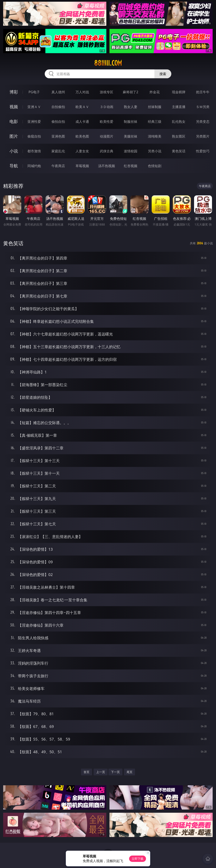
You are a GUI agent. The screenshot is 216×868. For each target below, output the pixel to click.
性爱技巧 (203, 151)
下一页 (115, 772)
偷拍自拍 (58, 122)
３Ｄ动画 (107, 107)
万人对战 (82, 92)
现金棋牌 (179, 92)
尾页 (130, 772)
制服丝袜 (131, 122)
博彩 (14, 92)
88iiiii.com (108, 63)
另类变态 (203, 122)
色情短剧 (155, 166)
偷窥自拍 (34, 136)
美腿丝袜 (131, 136)
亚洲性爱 (34, 122)
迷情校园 (131, 151)
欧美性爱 (107, 122)
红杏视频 (131, 166)
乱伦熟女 (179, 122)
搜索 (163, 74)
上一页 (101, 772)
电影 (14, 121)
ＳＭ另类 (203, 107)
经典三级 (155, 122)
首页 (86, 772)
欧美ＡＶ (82, 107)
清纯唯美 (155, 136)
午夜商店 (58, 166)
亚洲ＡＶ (34, 107)
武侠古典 (107, 151)
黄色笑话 (179, 151)
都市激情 (34, 151)
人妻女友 (82, 151)
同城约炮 (34, 166)
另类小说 (155, 151)
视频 (14, 107)
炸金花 (155, 92)
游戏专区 (107, 92)
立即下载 (138, 859)
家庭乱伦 (58, 151)
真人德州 (58, 92)
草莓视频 (82, 166)
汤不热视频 (107, 166)
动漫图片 (107, 136)
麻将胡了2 (130, 92)
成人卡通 (82, 122)
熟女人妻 (131, 107)
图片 (14, 136)
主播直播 (179, 107)
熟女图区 (179, 136)
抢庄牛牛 (203, 92)
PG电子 (34, 92)
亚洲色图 (58, 136)
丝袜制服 (155, 107)
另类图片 (203, 136)
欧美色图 (82, 136)
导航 (14, 166)
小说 (14, 151)
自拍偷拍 (58, 107)
